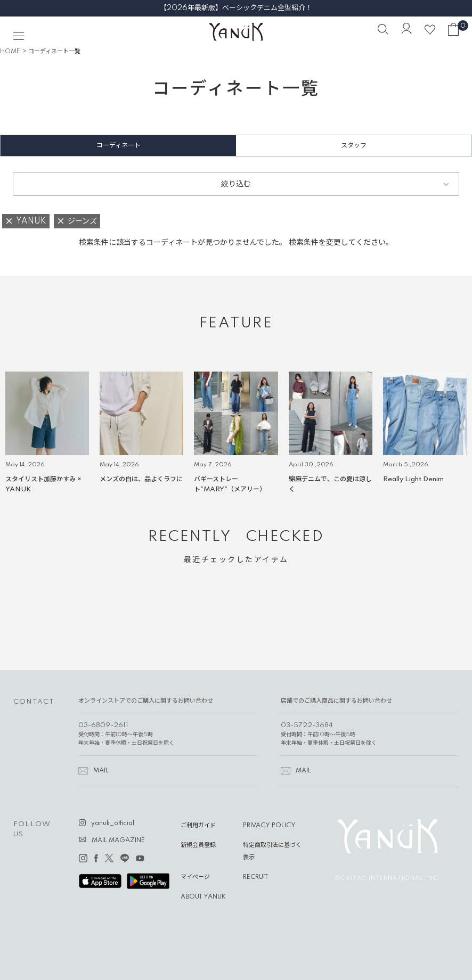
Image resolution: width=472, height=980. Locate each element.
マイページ (195, 877)
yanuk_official (113, 823)
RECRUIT (255, 877)
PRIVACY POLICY (269, 826)
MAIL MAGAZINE (118, 841)
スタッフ (354, 146)
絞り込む (236, 184)
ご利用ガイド (198, 826)
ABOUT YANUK (203, 897)
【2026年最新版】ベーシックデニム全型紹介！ (236, 8)
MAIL (101, 771)
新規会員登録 (198, 845)
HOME (10, 52)
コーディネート (119, 146)
